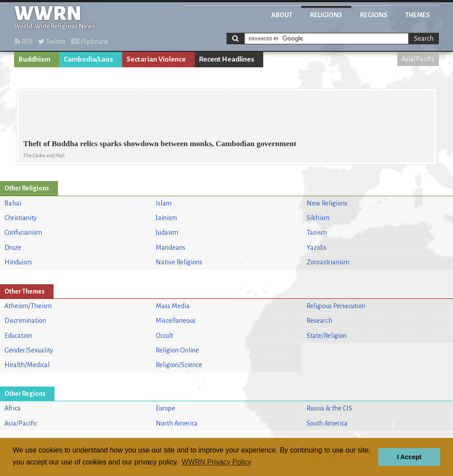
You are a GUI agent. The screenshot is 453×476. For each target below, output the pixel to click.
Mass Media (173, 306)
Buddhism (35, 59)
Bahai (13, 203)
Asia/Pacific (418, 59)
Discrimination (25, 321)
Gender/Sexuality (29, 350)
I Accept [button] (409, 457)
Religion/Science (179, 365)
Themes (418, 15)
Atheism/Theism (28, 306)
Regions (374, 15)
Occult (164, 336)
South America (327, 423)
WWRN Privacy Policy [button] (217, 462)
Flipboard (89, 42)
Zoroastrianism (328, 262)
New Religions (327, 203)
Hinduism (18, 262)
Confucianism (23, 232)
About (282, 15)
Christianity (21, 218)
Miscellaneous (176, 321)
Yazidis (317, 248)
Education (18, 336)
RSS (24, 42)
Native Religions (179, 262)
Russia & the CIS (329, 408)
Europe (165, 408)
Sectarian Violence (156, 59)
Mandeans (171, 248)
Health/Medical (27, 365)
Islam (164, 203)
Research (319, 321)
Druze (13, 248)
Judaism (167, 232)
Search (424, 39)
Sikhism (318, 218)
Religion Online (177, 350)
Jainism (166, 218)
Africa (13, 408)
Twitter (52, 42)
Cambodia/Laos (88, 59)
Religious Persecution (336, 306)
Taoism (317, 232)
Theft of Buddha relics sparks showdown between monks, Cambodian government (160, 143)
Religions (326, 15)
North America (177, 423)
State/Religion (327, 336)
